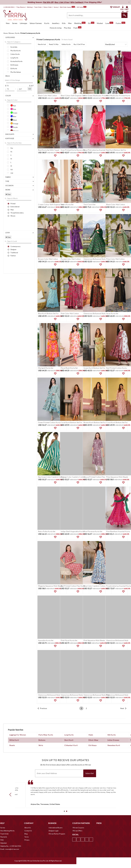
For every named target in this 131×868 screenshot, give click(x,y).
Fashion (13, 256)
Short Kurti (69, 740)
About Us (28, 828)
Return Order (48, 7)
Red (13, 105)
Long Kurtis (14, 58)
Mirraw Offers (77, 831)
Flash (77, 28)
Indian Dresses (113, 740)
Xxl (12, 170)
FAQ (2, 840)
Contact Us (28, 831)
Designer (13, 249)
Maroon (15, 130)
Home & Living (56, 28)
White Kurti (14, 740)
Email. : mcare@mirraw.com (10, 849)
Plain (12, 210)
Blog (26, 834)
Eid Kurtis (14, 68)
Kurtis (47, 23)
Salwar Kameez (36, 23)
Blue (13, 116)
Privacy (27, 840)
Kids (64, 23)
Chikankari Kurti (71, 745)
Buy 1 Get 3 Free (79, 44)
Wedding (80, 23)
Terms (27, 837)
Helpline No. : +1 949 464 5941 (11, 846)
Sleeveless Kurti (114, 745)
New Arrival (42, 44)
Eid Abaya (92, 745)
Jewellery (56, 23)
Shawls (12, 745)
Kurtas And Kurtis (16, 61)
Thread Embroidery (17, 213)
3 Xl (12, 173)
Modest (100, 23)
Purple (14, 127)
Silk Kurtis (112, 735)
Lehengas (23, 23)
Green (14, 113)
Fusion (121, 23)
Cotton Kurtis (15, 54)
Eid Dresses (14, 65)
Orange (14, 123)
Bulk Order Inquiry (66, 7)
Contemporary (15, 246)
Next (122, 708)
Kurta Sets (14, 47)
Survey (56, 7)
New (8, 23)
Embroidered (15, 207)
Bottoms (42, 740)
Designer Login (54, 831)
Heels (91, 735)
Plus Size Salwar (16, 72)
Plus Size (67, 28)
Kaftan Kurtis (66, 44)
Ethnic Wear (93, 740)
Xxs (12, 148)
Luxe (109, 23)
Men (70, 23)
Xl (11, 166)
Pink (13, 109)
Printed (13, 204)
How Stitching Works (7, 831)
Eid (91, 23)
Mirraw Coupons (78, 828)
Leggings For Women (18, 735)
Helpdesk (4, 843)
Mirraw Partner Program (57, 834)
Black (14, 120)
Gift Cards (81, 7)
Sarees (15, 23)
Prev (11, 795)
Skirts (41, 745)
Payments (4, 837)
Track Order (38, 7)
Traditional (14, 252)
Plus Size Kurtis (16, 51)
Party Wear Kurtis (46, 735)
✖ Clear (8, 194)
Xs (11, 152)
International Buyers (56, 828)
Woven (13, 216)
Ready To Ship (54, 44)
